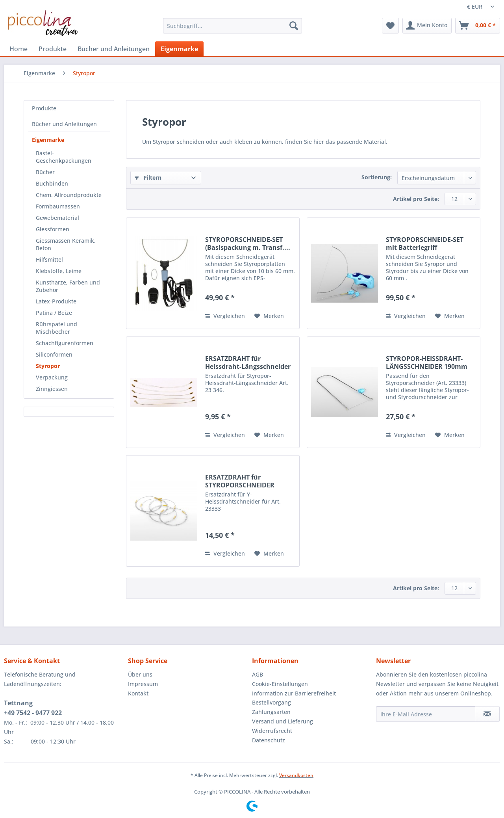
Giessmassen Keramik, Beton (66, 244)
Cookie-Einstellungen (280, 684)
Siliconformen (54, 354)
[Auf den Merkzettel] (269, 316)
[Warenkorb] (478, 26)
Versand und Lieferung (283, 721)
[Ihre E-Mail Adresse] (426, 714)
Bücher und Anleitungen (64, 124)
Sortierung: (377, 177)
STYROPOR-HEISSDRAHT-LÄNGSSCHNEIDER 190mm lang (427, 363)
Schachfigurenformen (65, 343)
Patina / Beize (54, 313)
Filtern (148, 178)
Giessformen (53, 229)
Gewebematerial (57, 218)
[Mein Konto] (427, 26)
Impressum (143, 684)
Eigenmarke (48, 140)
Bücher (45, 172)
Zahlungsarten (271, 712)
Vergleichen (225, 316)
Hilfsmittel (49, 259)
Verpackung (52, 377)
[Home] (19, 49)
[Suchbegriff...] (233, 26)
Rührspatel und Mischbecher (57, 328)
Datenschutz (269, 740)
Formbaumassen (58, 206)
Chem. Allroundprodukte (69, 195)
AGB (258, 674)
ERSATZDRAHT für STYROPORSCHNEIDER (240, 481)
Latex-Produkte (56, 301)
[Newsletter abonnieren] (487, 714)
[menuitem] (233, 29)
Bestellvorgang (271, 702)
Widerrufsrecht (272, 731)
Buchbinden (52, 183)
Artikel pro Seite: (416, 199)
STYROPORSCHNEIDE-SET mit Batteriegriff (425, 244)
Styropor (48, 366)
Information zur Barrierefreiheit (294, 693)
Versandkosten (296, 775)
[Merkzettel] (390, 26)
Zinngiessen (52, 389)
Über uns (140, 674)
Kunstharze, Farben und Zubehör (68, 286)
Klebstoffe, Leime (59, 271)
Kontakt (138, 693)
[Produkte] (53, 49)
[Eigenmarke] (179, 49)
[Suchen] (294, 26)
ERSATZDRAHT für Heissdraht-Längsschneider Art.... (248, 363)
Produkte (44, 108)
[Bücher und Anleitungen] (114, 49)
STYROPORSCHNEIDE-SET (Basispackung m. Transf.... (248, 244)
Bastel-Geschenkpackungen (64, 157)
